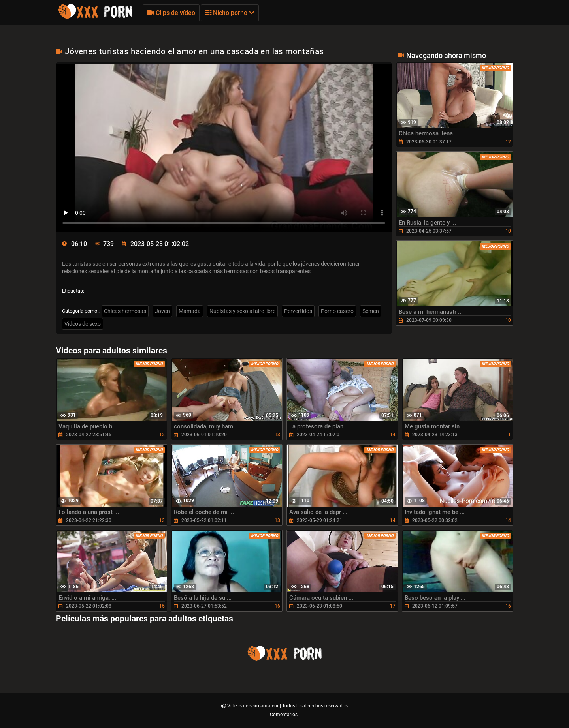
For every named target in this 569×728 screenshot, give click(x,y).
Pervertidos (298, 311)
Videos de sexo (83, 324)
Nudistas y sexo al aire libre (242, 311)
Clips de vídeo (171, 13)
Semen (371, 311)
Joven (162, 311)
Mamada (190, 311)
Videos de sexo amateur (253, 706)
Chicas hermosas (125, 311)
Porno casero (337, 311)
